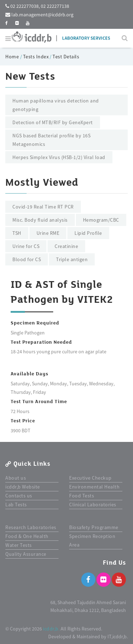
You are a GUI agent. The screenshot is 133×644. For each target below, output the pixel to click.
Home (13, 57)
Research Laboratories (31, 527)
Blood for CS (27, 259)
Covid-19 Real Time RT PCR (43, 207)
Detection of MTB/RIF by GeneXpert (53, 122)
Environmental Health (94, 487)
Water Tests (19, 545)
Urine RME (48, 233)
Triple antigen (72, 259)
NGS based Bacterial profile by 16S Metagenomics (51, 140)
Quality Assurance (26, 554)
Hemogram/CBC (101, 220)
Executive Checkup (90, 478)
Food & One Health (27, 536)
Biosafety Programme (94, 527)
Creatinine (66, 246)
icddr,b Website (23, 487)
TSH (17, 233)
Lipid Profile (88, 233)
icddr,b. (51, 629)
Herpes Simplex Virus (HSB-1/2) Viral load (59, 157)
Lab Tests (16, 505)
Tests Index (36, 57)
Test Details (66, 57)
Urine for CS (26, 246)
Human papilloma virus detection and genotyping (56, 105)
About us (16, 478)
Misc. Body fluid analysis (40, 220)
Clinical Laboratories (93, 505)
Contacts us (19, 496)
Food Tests (82, 496)
